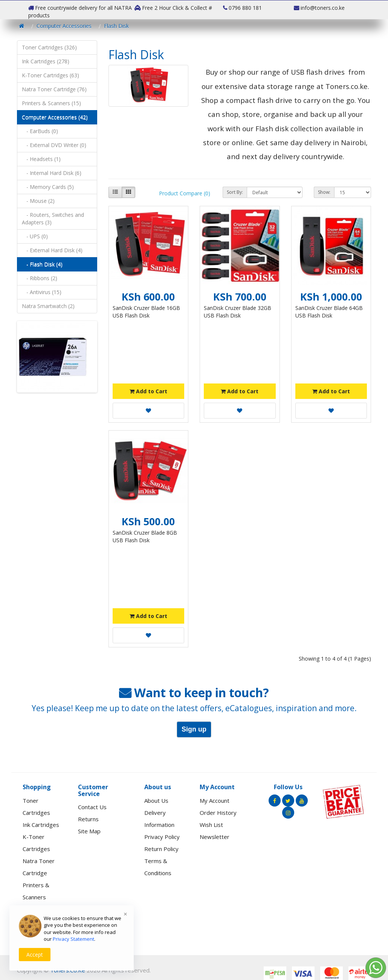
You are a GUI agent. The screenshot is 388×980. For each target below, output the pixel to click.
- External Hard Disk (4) (52, 250)
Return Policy (161, 849)
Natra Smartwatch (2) (48, 306)
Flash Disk (116, 26)
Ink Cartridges (41, 825)
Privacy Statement (73, 939)
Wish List (211, 825)
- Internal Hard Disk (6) (52, 173)
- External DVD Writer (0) (54, 145)
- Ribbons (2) (40, 278)
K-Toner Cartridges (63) (50, 75)
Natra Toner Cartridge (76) (54, 89)
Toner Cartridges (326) (49, 47)
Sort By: (235, 192)
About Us (156, 801)
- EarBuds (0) (40, 131)
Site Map (89, 831)
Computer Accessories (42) (55, 117)
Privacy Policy (162, 837)
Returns (88, 819)
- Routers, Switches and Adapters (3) (53, 219)
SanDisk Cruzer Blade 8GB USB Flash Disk (145, 536)
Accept (35, 955)
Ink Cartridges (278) (46, 61)
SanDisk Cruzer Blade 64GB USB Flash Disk (329, 312)
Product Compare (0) (185, 193)
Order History (218, 813)
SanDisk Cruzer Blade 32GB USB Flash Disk (238, 312)
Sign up (194, 729)
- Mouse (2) (38, 201)
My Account (215, 801)
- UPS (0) (35, 236)
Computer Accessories (64, 26)
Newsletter (215, 837)
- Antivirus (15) (42, 292)
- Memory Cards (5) (48, 187)
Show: (324, 192)
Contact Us (92, 807)
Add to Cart (148, 391)
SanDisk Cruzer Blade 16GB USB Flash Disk (146, 312)
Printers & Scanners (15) (51, 103)
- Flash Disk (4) (42, 264)
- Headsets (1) (41, 159)
